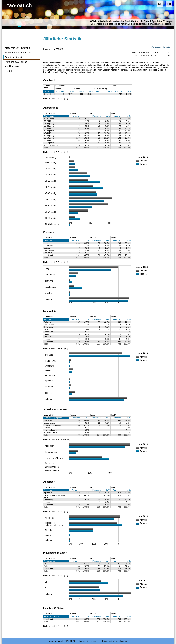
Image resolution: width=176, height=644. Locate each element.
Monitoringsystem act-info (19, 53)
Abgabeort (48, 490)
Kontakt (9, 71)
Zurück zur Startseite (161, 47)
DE (160, 4)
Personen (60, 91)
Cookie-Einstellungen (88, 641)
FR (169, 4)
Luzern (47, 91)
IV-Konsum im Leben (52, 561)
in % (72, 91)
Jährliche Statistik (14, 57)
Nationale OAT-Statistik (17, 48)
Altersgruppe (49, 116)
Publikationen (12, 66)
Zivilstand (48, 240)
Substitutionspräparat (53, 418)
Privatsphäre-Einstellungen (115, 641)
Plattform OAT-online (16, 62)
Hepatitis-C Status (51, 616)
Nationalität (48, 319)
